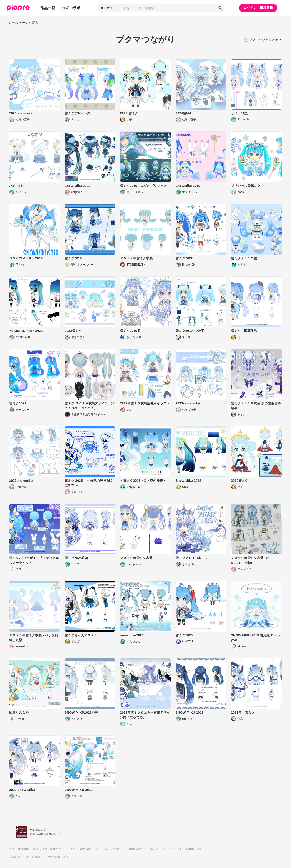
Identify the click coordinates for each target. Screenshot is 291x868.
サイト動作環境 (19, 849)
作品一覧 (48, 8)
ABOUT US (193, 849)
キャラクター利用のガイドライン (54, 849)
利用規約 (86, 849)
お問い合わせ (137, 849)
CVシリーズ (157, 849)
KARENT (176, 849)
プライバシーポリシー (110, 849)
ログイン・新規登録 (258, 8)
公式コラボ (71, 8)
